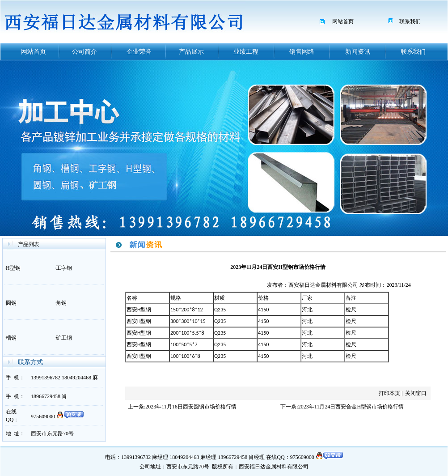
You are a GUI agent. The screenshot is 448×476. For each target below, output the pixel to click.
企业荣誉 (139, 52)
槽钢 (11, 338)
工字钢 (64, 268)
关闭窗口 (416, 393)
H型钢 (13, 268)
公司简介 (85, 52)
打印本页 (389, 393)
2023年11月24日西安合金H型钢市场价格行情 (351, 407)
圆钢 (11, 303)
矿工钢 (64, 338)
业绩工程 (246, 52)
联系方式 (30, 362)
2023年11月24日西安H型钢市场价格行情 (278, 267)
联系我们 (410, 21)
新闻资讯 (358, 52)
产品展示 (191, 52)
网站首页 (343, 21)
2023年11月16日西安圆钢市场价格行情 (191, 407)
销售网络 (302, 52)
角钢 (61, 303)
